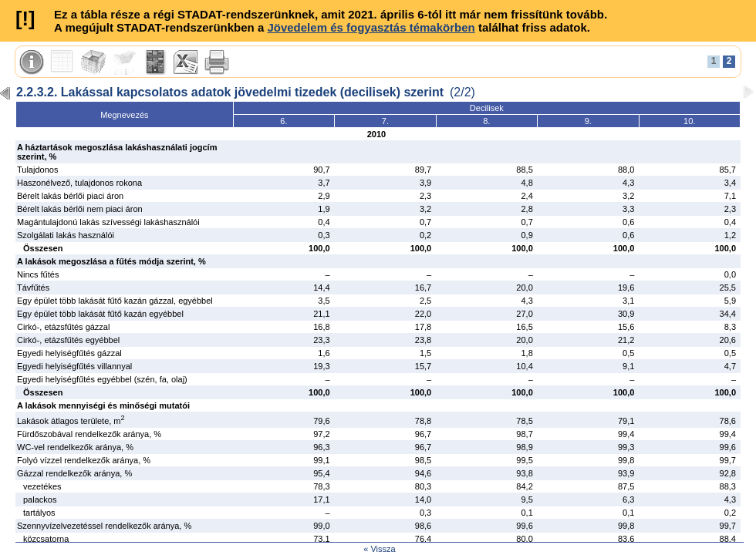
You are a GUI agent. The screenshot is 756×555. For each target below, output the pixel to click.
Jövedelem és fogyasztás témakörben (371, 27)
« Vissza (379, 549)
